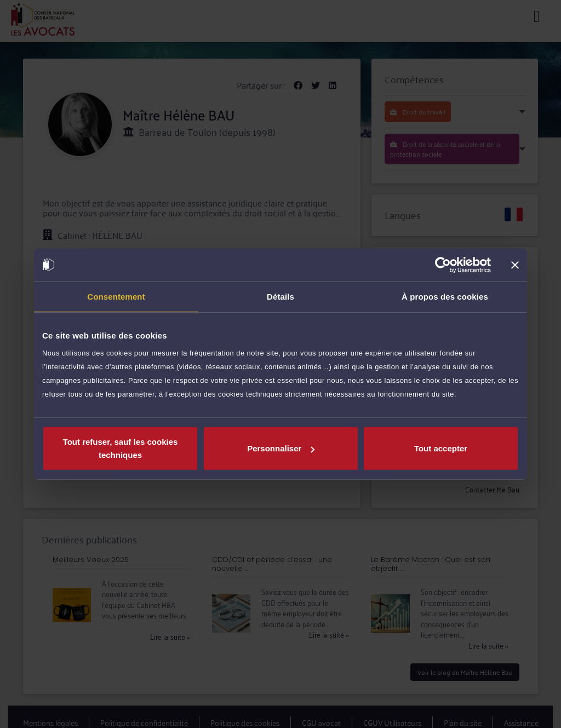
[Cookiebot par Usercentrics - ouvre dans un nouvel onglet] (443, 265)
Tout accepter (441, 448)
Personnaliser (281, 448)
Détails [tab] (280, 296)
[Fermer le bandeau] (515, 265)
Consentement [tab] (116, 296)
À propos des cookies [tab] (445, 296)
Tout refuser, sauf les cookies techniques (121, 448)
